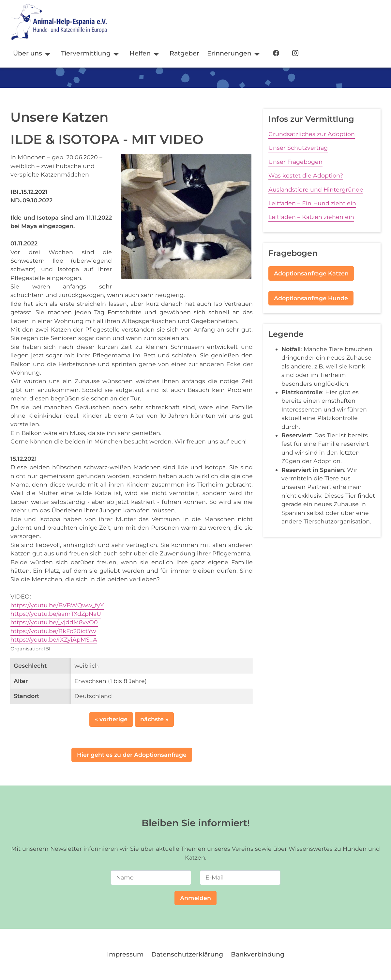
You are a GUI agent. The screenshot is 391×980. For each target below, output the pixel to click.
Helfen (140, 53)
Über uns (28, 53)
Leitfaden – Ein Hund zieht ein (312, 203)
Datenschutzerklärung (187, 954)
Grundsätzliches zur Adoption (312, 134)
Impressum (125, 954)
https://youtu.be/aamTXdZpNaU (56, 614)
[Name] (151, 878)
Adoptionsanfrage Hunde (311, 298)
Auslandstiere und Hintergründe (316, 189)
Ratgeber (184, 53)
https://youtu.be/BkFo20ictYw (53, 631)
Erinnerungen (229, 53)
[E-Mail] (240, 878)
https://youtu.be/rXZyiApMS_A (54, 639)
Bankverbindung (258, 954)
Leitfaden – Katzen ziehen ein (311, 217)
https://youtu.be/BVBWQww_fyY (57, 605)
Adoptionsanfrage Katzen (311, 273)
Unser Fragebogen (295, 162)
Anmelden (195, 898)
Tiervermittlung (86, 53)
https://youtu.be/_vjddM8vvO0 (54, 622)
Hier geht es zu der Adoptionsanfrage (132, 755)
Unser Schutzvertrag (298, 148)
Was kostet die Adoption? (306, 175)
